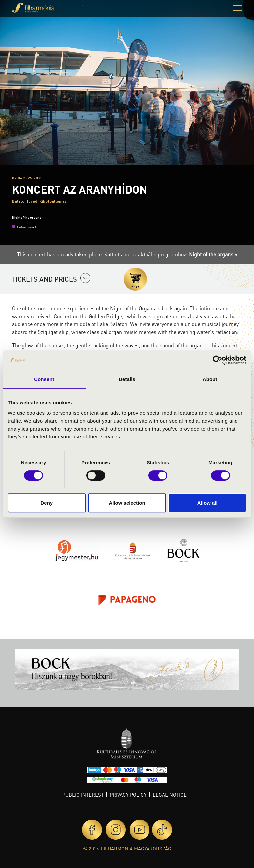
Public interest (83, 795)
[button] (237, 9)
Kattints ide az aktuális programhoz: (171, 254)
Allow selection (127, 503)
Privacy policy (128, 795)
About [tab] (210, 379)
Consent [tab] (44, 379)
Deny (46, 503)
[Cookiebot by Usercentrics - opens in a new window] (217, 360)
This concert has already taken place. (61, 254)
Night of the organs (27, 217)
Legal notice (170, 795)
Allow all (208, 503)
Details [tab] (127, 379)
